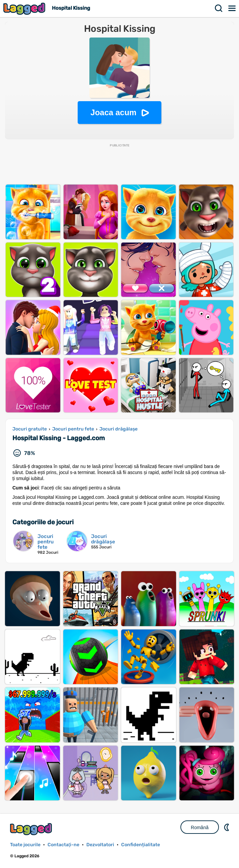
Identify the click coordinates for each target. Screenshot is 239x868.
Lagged (25, 9)
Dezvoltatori (100, 845)
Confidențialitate (141, 845)
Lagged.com (32, 829)
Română (200, 827)
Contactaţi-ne (63, 845)
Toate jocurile (25, 845)
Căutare (219, 8)
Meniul (232, 8)
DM (227, 827)
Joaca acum (113, 112)
